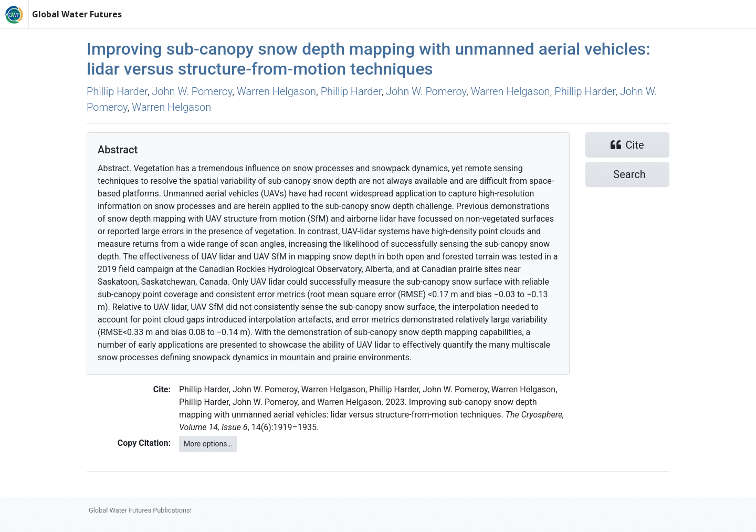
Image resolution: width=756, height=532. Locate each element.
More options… (208, 444)
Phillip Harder (117, 91)
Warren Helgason (276, 91)
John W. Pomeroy (192, 91)
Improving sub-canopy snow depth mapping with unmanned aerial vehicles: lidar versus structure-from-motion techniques (369, 59)
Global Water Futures (77, 14)
